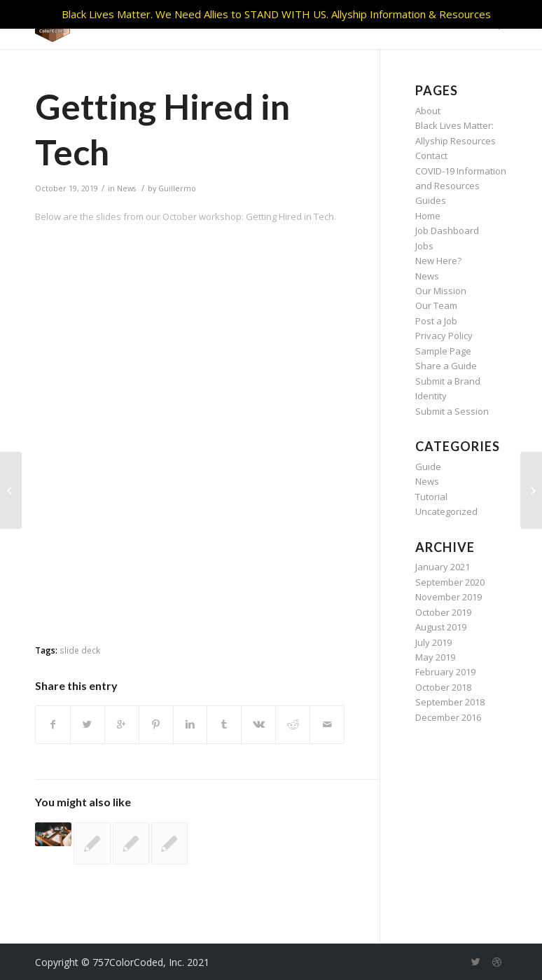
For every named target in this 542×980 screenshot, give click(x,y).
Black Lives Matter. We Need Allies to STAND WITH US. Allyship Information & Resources (276, 14)
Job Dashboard (447, 230)
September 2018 (450, 702)
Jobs (424, 246)
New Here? (438, 261)
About (428, 111)
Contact (431, 156)
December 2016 (448, 717)
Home (428, 216)
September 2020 (450, 582)
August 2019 (441, 627)
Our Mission (441, 291)
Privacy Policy (444, 336)
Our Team (436, 305)
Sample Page (443, 351)
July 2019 (433, 642)
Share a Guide (446, 366)
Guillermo (177, 188)
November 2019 (449, 597)
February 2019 (445, 672)
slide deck (80, 650)
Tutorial (431, 497)
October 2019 (443, 612)
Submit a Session (452, 411)
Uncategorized (446, 511)
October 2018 (443, 687)
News (126, 188)
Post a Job (436, 321)
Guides (431, 200)
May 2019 (435, 657)
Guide (428, 467)
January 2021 (443, 567)
